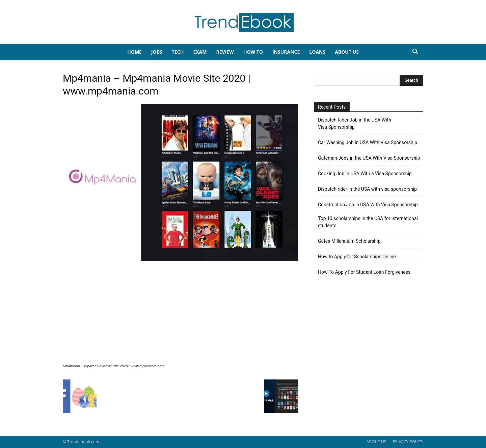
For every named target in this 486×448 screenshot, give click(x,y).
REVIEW (225, 52)
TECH (178, 52)
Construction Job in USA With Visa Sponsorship (368, 205)
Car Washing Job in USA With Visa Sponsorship (368, 142)
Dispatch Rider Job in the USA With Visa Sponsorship (355, 123)
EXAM (200, 52)
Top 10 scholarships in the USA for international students (368, 222)
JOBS (157, 52)
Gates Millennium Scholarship (349, 241)
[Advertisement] (180, 313)
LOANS (317, 52)
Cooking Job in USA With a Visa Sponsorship (365, 174)
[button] (415, 52)
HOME (134, 52)
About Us (347, 52)
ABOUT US (376, 442)
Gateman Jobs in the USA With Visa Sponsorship (369, 158)
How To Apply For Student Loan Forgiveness (364, 272)
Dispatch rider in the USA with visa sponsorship (367, 189)
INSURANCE (286, 52)
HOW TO (253, 52)
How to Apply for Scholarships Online (357, 257)
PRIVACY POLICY (408, 442)
